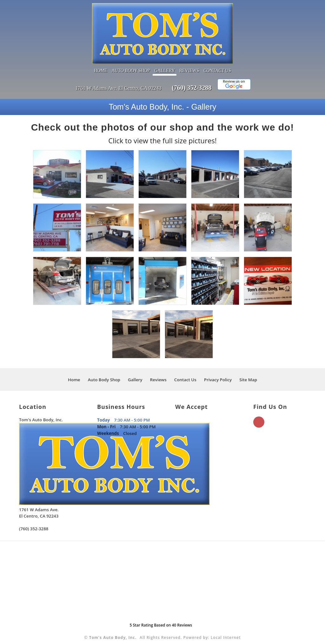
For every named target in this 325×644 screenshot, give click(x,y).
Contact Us (217, 65)
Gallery (165, 65)
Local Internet (226, 631)
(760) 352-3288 (192, 82)
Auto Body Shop (131, 65)
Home (100, 65)
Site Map (248, 374)
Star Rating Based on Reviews (161, 619)
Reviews (189, 65)
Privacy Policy (218, 374)
